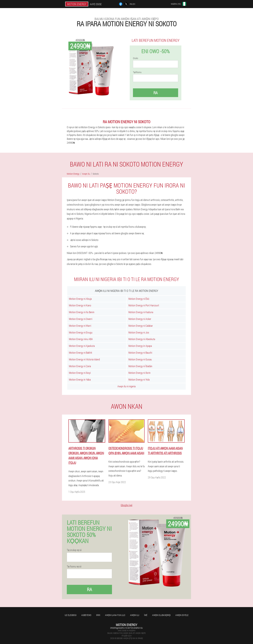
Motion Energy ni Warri (80, 326)
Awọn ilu (135, 615)
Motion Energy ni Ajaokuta (82, 346)
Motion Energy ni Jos (139, 332)
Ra (156, 93)
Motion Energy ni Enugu (81, 332)
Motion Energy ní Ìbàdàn (140, 366)
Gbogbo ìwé (126, 505)
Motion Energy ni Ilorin (139, 373)
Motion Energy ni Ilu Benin (82, 312)
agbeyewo (86, 615)
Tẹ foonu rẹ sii (74, 566)
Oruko (136, 58)
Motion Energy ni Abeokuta (142, 339)
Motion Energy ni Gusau (140, 359)
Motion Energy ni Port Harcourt (144, 305)
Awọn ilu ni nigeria (126, 386)
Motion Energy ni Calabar (141, 326)
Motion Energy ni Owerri (81, 319)
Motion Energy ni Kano (80, 305)
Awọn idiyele (182, 615)
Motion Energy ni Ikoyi (80, 373)
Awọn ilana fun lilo (115, 615)
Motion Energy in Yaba (80, 379)
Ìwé (146, 615)
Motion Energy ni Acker (140, 319)
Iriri (98, 615)
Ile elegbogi (71, 615)
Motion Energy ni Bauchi (140, 353)
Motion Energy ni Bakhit (81, 353)
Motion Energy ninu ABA (81, 339)
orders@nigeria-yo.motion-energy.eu (126, 628)
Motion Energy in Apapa (140, 346)
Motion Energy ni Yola (139, 379)
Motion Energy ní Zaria (80, 366)
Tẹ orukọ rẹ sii (74, 550)
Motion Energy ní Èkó (139, 299)
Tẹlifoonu (137, 72)
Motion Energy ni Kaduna (141, 312)
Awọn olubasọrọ (161, 615)
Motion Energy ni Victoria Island (84, 359)
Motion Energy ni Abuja (80, 299)
